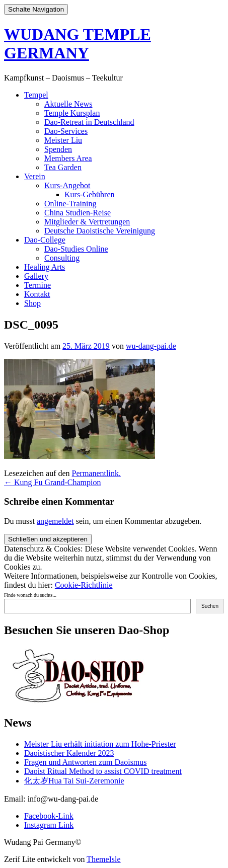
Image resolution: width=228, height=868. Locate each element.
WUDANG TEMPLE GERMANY (78, 44)
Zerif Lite (21, 859)
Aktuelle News (68, 104)
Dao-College (45, 240)
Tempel (36, 95)
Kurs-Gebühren (90, 194)
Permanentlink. (96, 473)
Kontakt (37, 294)
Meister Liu (63, 140)
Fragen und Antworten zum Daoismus (86, 762)
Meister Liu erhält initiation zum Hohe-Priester (100, 744)
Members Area (68, 158)
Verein (35, 176)
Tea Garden (63, 167)
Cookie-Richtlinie (84, 585)
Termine (37, 285)
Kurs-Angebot (67, 185)
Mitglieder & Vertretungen (87, 222)
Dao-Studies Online (76, 249)
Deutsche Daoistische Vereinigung (100, 231)
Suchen (210, 606)
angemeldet (55, 521)
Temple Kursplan (72, 113)
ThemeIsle (104, 859)
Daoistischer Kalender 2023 (69, 753)
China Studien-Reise (78, 213)
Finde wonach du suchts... (30, 595)
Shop (32, 303)
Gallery (36, 276)
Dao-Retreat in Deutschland (89, 122)
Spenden (58, 149)
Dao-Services (66, 131)
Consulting (62, 258)
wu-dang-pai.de (151, 346)
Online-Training (70, 204)
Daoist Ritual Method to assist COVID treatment (103, 771)
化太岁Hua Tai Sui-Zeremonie (74, 781)
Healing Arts (45, 267)
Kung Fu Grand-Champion (52, 482)
